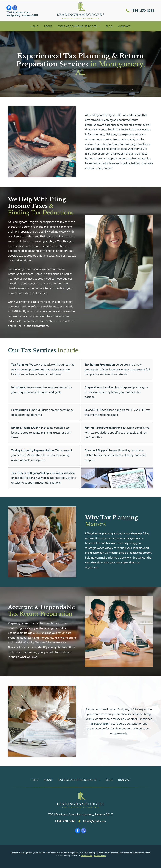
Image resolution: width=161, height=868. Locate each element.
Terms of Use (86, 856)
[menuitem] (34, 26)
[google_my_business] (15, 8)
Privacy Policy (100, 856)
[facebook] (9, 8)
